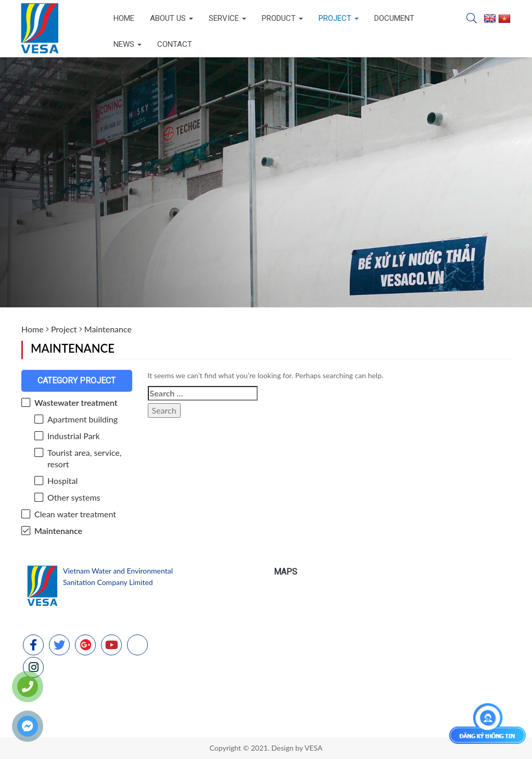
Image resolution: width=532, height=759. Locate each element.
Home (124, 18)
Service (227, 18)
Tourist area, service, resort (84, 458)
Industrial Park (74, 436)
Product (282, 18)
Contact (175, 44)
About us (172, 18)
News (128, 44)
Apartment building (83, 419)
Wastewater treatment (76, 402)
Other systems (74, 497)
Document (394, 18)
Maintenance (58, 531)
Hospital (62, 481)
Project (339, 18)
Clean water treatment (75, 514)
